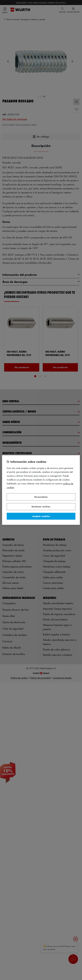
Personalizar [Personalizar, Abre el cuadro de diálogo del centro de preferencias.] (41, 497)
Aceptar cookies (41, 516)
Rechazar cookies (41, 507)
